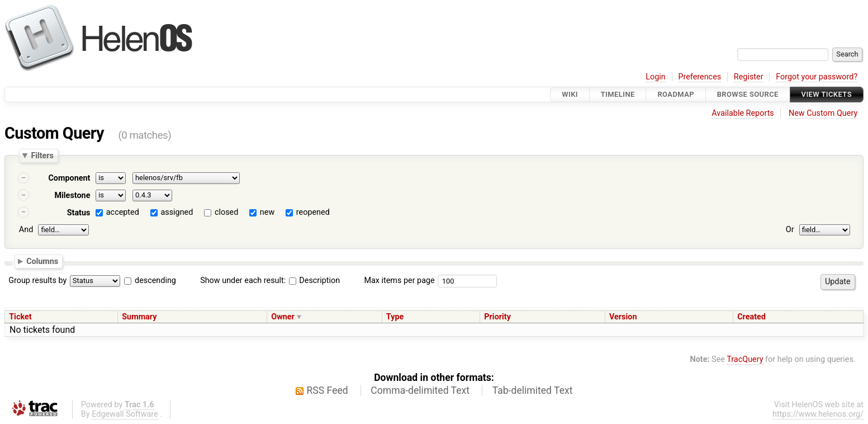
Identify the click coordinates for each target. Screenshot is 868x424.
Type (395, 317)
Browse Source (748, 94)
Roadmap (676, 94)
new (267, 212)
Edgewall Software (125, 414)
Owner (283, 317)
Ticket (20, 317)
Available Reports (743, 113)
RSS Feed (328, 390)
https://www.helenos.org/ (818, 414)
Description (314, 281)
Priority (497, 317)
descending (155, 281)
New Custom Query (823, 113)
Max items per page (399, 281)
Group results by (37, 281)
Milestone (72, 195)
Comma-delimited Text (420, 390)
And (26, 230)
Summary (139, 317)
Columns (42, 261)
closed (226, 212)
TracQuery (745, 359)
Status (79, 213)
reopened (313, 212)
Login (656, 77)
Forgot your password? (817, 77)
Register (749, 77)
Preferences (699, 77)
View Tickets (827, 94)
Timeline (618, 94)
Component (69, 178)
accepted (123, 212)
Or (790, 230)
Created (751, 317)
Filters (42, 156)
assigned (177, 212)
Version (623, 317)
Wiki (570, 94)
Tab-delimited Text (533, 390)
